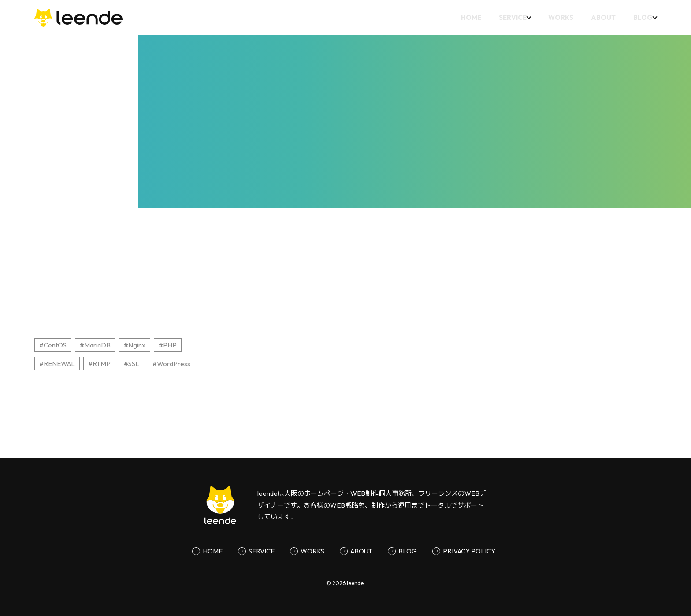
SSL (134, 364)
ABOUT (600, 17)
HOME (465, 17)
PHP (170, 345)
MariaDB (97, 345)
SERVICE (507, 17)
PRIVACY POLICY (469, 551)
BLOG (640, 17)
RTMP (102, 364)
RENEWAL (59, 364)
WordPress (174, 364)
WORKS (558, 17)
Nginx (137, 345)
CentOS (55, 345)
